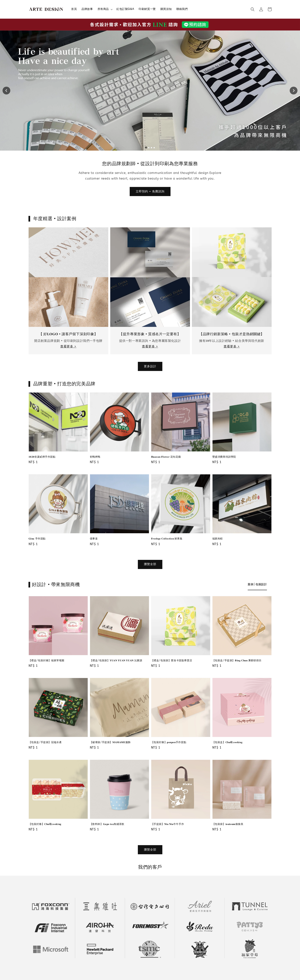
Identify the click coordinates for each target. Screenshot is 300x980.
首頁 (74, 9)
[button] (253, 9)
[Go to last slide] (6, 91)
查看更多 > (68, 346)
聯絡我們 (182, 9)
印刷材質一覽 (147, 9)
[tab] (146, 147)
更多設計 (150, 366)
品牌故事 (87, 9)
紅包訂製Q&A (125, 9)
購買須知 (166, 9)
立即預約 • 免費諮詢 (150, 191)
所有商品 (103, 9)
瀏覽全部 (150, 564)
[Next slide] (294, 91)
